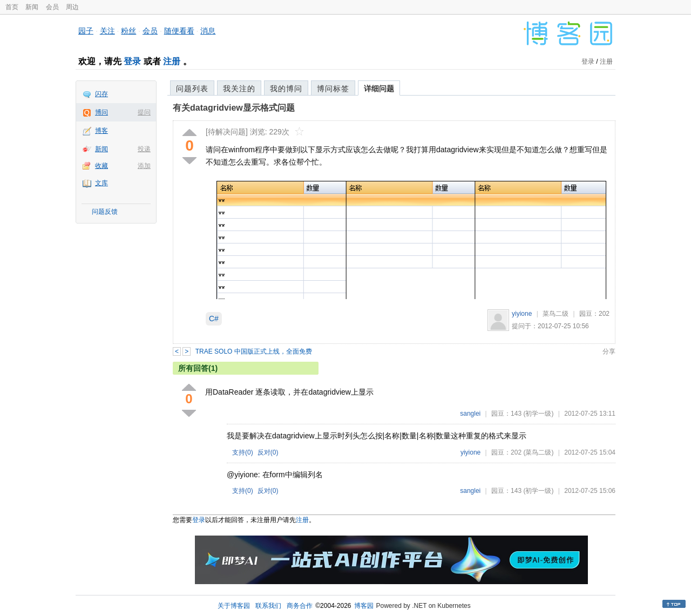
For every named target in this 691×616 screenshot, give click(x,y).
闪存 (101, 94)
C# (214, 319)
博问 (101, 112)
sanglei (470, 414)
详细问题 (379, 89)
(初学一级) (538, 414)
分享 (609, 351)
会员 (52, 7)
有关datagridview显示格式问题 (234, 108)
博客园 (364, 606)
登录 (132, 61)
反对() (268, 452)
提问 (144, 112)
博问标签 (333, 89)
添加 (144, 166)
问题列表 (192, 89)
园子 (86, 31)
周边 (72, 7)
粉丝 (128, 31)
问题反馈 (105, 212)
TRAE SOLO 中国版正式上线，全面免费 (254, 351)
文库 (101, 183)
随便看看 (179, 31)
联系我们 (268, 606)
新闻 (32, 7)
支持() (243, 452)
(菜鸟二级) (538, 452)
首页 (12, 7)
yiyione (522, 314)
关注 (107, 31)
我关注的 (239, 89)
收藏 (101, 166)
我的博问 (286, 89)
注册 (172, 61)
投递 (144, 149)
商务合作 (300, 606)
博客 (101, 131)
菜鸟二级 (555, 314)
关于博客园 (234, 606)
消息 (208, 31)
